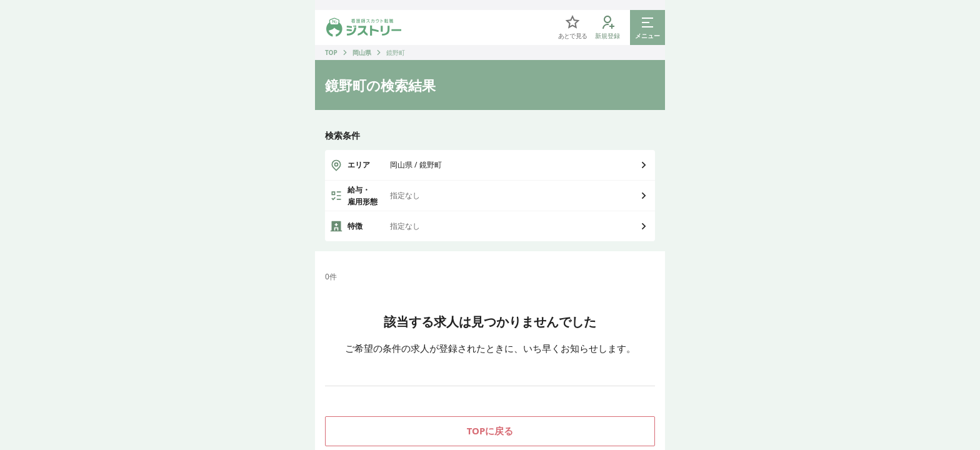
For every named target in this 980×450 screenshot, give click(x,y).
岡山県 (362, 52)
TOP (331, 52)
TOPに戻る (490, 431)
